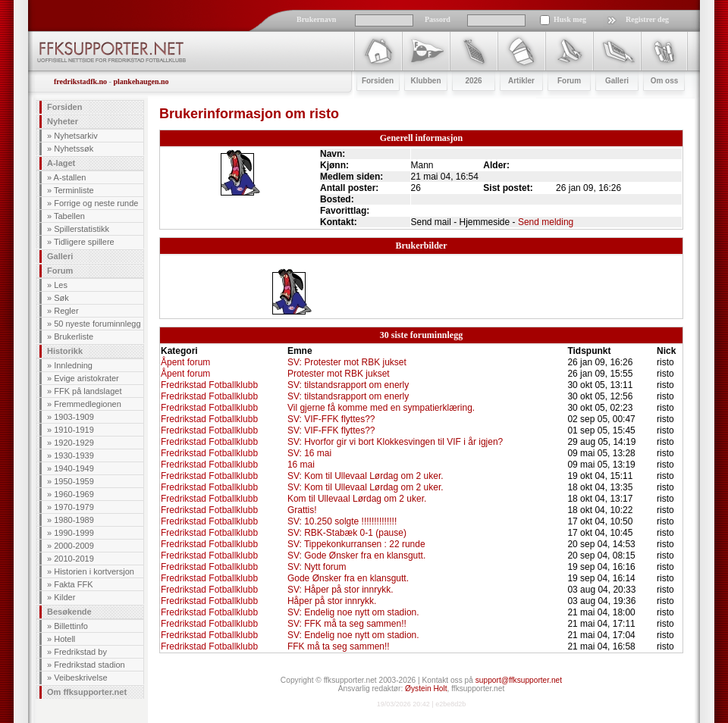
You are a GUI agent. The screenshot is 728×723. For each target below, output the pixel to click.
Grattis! (302, 510)
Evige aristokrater (86, 378)
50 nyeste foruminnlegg (97, 324)
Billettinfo (71, 626)
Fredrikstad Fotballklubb (209, 385)
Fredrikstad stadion (89, 665)
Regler (66, 311)
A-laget (61, 163)
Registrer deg (647, 19)
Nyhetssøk (74, 149)
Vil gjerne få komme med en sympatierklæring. (381, 408)
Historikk (65, 351)
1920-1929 (74, 443)
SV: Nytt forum (317, 567)
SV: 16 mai (309, 453)
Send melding (546, 222)
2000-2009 (74, 546)
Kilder (64, 597)
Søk (61, 298)
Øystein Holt (426, 689)
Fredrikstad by (80, 652)
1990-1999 (74, 533)
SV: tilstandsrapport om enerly (348, 385)
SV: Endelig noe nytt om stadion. (353, 612)
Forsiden (64, 107)
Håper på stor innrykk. (332, 601)
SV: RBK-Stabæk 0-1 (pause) (347, 533)
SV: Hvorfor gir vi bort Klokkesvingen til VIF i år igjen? (395, 442)
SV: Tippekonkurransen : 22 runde (356, 544)
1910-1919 (74, 430)
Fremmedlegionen (88, 404)
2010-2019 (74, 559)
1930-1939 (74, 455)
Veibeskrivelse (80, 678)
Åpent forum (185, 362)
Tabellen (69, 216)
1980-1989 (74, 520)
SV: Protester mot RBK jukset (347, 362)
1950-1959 (74, 481)
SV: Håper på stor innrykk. (340, 590)
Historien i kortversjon (94, 571)
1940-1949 (74, 468)
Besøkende (69, 612)
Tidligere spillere (84, 242)
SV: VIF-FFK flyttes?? (331, 419)
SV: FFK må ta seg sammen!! (347, 624)
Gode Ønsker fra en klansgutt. (348, 578)
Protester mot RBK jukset (339, 374)
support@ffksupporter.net (519, 680)
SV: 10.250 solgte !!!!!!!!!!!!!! (342, 521)
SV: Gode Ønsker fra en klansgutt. (356, 556)
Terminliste (74, 190)
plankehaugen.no (141, 81)
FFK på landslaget (88, 391)
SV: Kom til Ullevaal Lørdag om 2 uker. (366, 476)
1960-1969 (74, 494)
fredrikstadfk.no (80, 81)
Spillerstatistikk (82, 229)
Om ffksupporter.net (87, 692)
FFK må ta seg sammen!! (339, 646)
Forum (60, 271)
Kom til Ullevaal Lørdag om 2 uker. (357, 499)
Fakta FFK (73, 584)
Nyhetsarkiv (75, 136)
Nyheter (63, 121)
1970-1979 (74, 507)
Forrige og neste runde (96, 203)
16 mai (301, 465)
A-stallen (70, 177)
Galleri (60, 256)
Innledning (73, 365)
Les (61, 285)
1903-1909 (74, 417)
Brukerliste (74, 336)
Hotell (64, 639)
